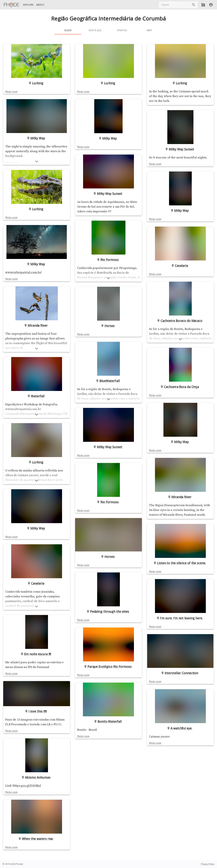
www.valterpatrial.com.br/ (24, 272)
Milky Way (37, 138)
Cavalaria (37, 583)
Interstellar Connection (180, 687)
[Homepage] (12, 5)
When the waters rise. (37, 839)
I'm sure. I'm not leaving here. (180, 632)
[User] (211, 5)
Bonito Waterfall (108, 731)
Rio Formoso (108, 264)
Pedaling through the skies (109, 621)
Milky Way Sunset (108, 194)
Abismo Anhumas (37, 777)
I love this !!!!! (37, 711)
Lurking (37, 83)
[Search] (194, 5)
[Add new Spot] (203, 5)
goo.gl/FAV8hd (31, 786)
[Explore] (28, 5)
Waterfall (37, 396)
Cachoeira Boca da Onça (180, 396)
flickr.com (11, 92)
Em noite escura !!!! (37, 654)
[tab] (68, 30)
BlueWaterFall (108, 386)
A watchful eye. (180, 742)
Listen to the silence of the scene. (180, 577)
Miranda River (37, 325)
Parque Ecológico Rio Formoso (109, 676)
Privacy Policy (208, 864)
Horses (108, 330)
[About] (40, 5)
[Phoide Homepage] (12, 5)
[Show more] (37, 349)
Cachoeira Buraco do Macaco (180, 325)
